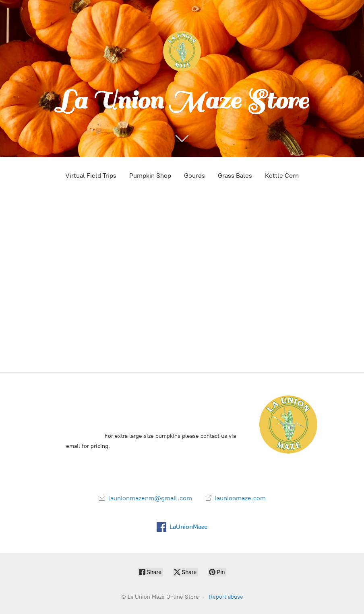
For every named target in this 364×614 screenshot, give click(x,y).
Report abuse (226, 597)
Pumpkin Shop (150, 176)
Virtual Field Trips (91, 176)
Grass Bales (235, 176)
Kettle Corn (282, 176)
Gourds (194, 176)
